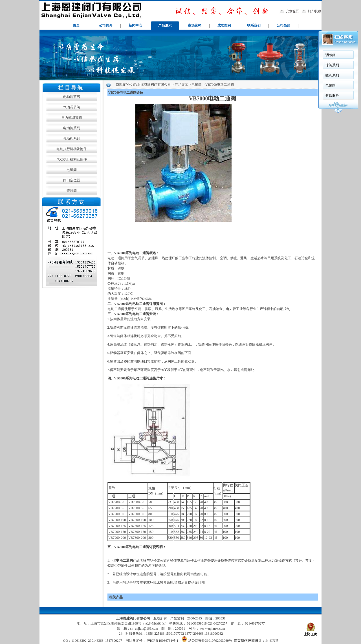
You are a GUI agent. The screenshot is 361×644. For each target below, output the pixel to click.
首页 (76, 25)
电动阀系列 (72, 128)
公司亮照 (283, 25)
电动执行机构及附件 (72, 149)
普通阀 (72, 191)
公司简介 (106, 25)
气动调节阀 (72, 107)
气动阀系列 (72, 139)
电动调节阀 (72, 97)
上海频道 (272, 641)
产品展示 (165, 25)
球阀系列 (332, 65)
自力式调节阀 (72, 118)
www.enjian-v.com (212, 628)
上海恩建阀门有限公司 (154, 85)
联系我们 (254, 25)
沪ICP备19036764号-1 (162, 641)
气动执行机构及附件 (72, 159)
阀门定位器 (72, 180)
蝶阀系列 (332, 75)
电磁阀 (72, 170)
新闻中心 (135, 25)
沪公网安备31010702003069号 (210, 641)
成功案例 (224, 25)
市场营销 (195, 25)
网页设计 (255, 641)
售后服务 (332, 96)
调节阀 (331, 55)
